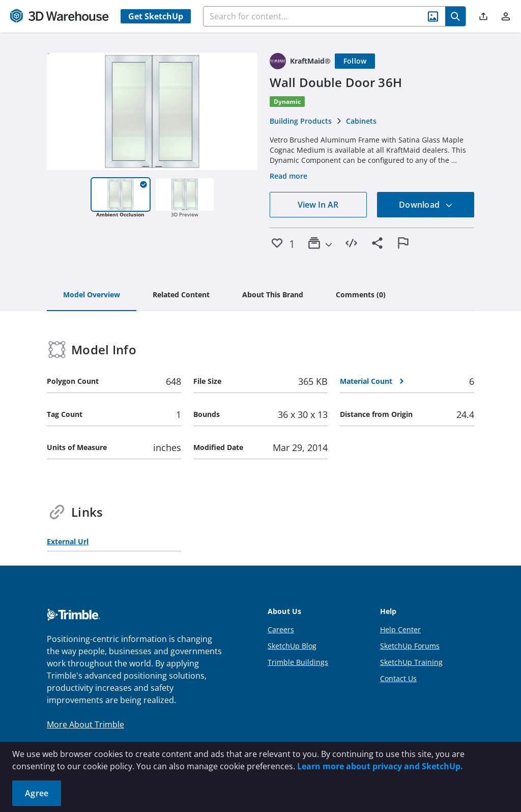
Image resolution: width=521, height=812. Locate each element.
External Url (68, 541)
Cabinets (361, 121)
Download (426, 205)
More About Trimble (85, 724)
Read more (288, 176)
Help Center (400, 629)
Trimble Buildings (298, 662)
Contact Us (398, 678)
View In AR (318, 205)
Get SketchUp (156, 16)
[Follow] (355, 61)
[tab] (92, 295)
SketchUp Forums (410, 646)
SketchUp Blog (292, 646)
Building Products (301, 121)
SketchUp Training (411, 662)
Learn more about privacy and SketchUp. (380, 766)
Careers (281, 629)
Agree (37, 793)
